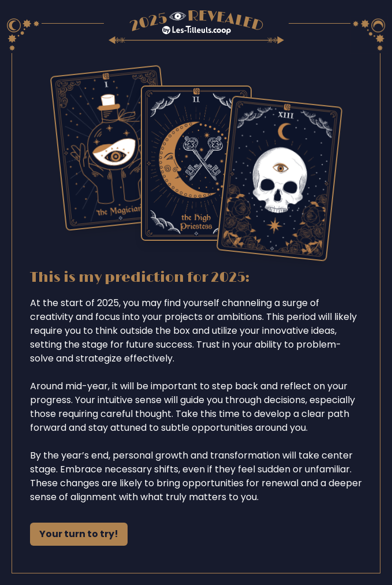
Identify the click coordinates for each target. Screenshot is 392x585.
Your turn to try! (79, 534)
